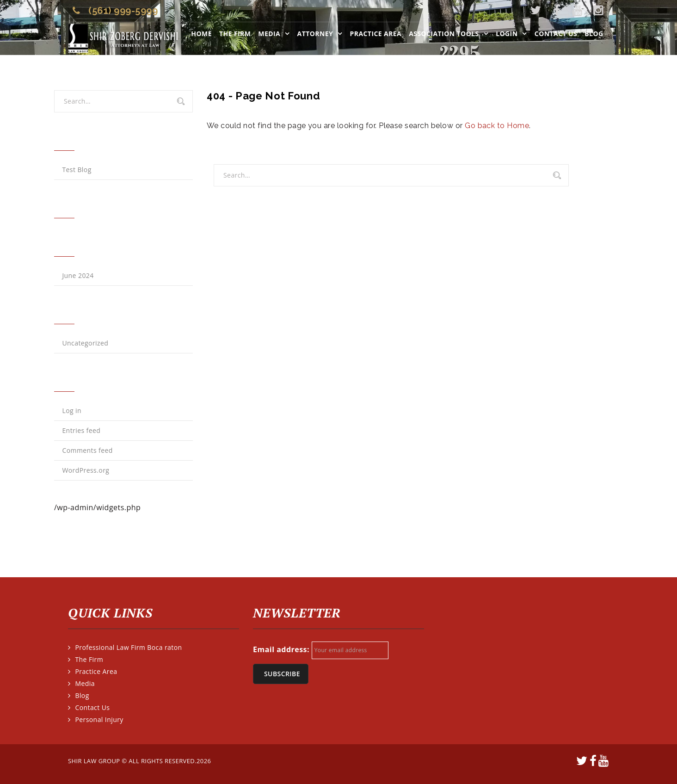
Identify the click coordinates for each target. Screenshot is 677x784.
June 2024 (78, 275)
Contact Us (556, 34)
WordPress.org (86, 470)
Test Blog (77, 170)
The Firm (235, 34)
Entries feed (81, 430)
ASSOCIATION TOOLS (444, 34)
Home (201, 34)
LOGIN (507, 34)
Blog (594, 34)
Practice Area (376, 34)
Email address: (281, 649)
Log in (72, 411)
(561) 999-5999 (123, 11)
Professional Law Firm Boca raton (128, 647)
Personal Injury (99, 719)
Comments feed (87, 450)
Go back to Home (497, 126)
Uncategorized (85, 343)
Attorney (315, 34)
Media (269, 34)
